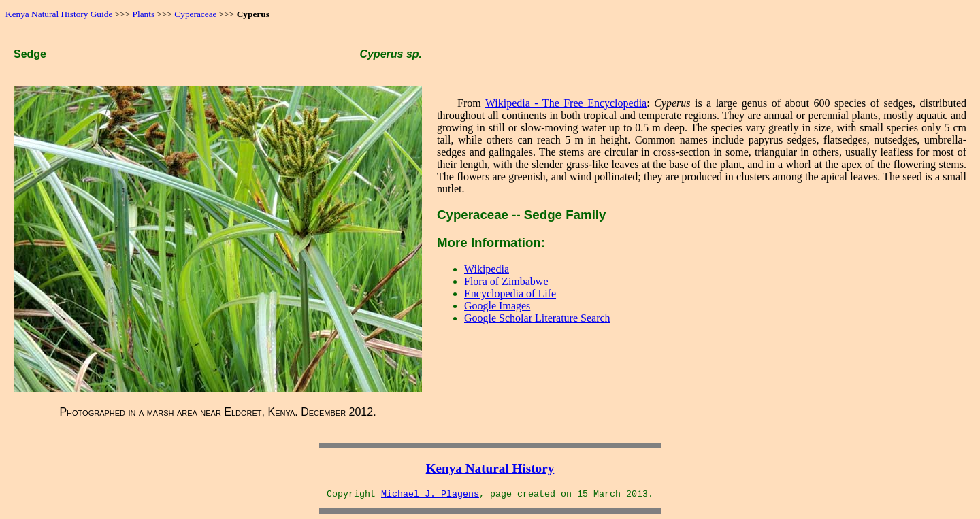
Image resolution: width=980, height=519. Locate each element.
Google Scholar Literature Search (537, 318)
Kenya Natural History (490, 468)
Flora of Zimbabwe (506, 281)
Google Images (497, 306)
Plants (144, 14)
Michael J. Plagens (430, 494)
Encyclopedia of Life (510, 294)
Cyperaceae (195, 14)
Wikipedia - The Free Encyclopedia (566, 103)
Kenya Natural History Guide (59, 14)
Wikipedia (487, 269)
